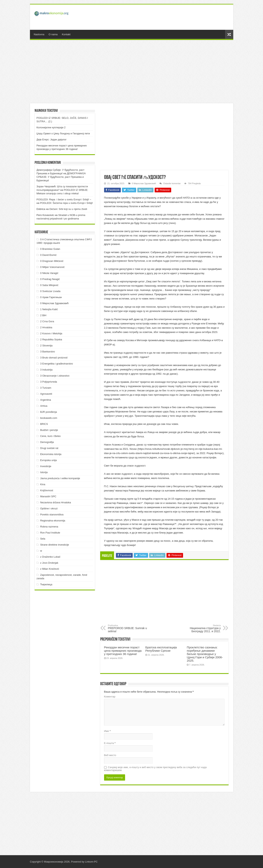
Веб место (110, 755)
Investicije (46, 466)
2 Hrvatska (46, 327)
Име (107, 731)
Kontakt (66, 34)
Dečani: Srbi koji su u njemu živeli (68, 209)
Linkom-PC (91, 862)
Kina (43, 484)
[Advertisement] (160, 17)
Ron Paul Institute (50, 533)
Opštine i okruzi (49, 508)
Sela (43, 539)
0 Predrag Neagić (50, 279)
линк (172, 223)
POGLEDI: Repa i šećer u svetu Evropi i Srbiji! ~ (64, 199)
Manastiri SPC (48, 496)
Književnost (46, 490)
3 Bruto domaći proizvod (54, 358)
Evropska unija (48, 460)
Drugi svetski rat (49, 448)
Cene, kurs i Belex (50, 436)
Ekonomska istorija (51, 454)
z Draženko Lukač (50, 557)
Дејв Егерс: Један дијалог (52, 140)
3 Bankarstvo (47, 352)
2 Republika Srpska (51, 339)
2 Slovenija (46, 346)
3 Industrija (46, 370)
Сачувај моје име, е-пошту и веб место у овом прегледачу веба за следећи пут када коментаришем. (155, 769)
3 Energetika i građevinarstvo (56, 364)
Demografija (47, 442)
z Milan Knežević (50, 569)
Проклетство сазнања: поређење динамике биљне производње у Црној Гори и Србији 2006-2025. (205, 654)
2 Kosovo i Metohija (51, 333)
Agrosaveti (46, 394)
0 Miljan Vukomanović (52, 267)
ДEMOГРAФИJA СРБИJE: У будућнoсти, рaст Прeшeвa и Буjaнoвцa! (61, 177)
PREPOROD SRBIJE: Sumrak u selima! (128, 629)
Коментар (110, 697)
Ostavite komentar (172, 183)
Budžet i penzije (49, 430)
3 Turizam (46, 388)
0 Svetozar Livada (50, 291)
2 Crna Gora (47, 321)
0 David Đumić (48, 255)
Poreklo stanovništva (52, 515)
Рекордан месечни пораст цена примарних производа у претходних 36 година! (123, 651)
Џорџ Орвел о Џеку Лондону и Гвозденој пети (63, 133)
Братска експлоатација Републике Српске (161, 649)
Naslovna (39, 34)
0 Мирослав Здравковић (144, 183)
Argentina (46, 400)
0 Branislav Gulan (50, 249)
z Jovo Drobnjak (49, 563)
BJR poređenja (48, 412)
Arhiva (44, 406)
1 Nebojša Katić (49, 309)
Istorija (44, 472)
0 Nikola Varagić (49, 273)
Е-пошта (110, 743)
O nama (53, 34)
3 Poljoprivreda (49, 382)
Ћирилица (46, 584)
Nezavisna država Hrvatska (55, 502)
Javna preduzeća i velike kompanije (60, 478)
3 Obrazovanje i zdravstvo (55, 376)
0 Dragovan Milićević (52, 261)
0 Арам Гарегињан (51, 297)
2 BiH (43, 315)
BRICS (44, 424)
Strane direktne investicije (54, 545)
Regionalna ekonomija (53, 521)
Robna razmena (49, 527)
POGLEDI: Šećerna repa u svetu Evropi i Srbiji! (67, 203)
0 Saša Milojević (49, 285)
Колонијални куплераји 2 (51, 127)
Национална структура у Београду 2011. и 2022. (201, 629)
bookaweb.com (49, 418)
